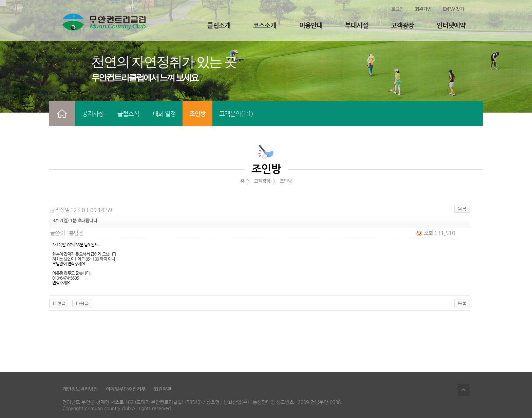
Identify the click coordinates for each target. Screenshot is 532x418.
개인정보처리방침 (80, 389)
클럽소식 (128, 113)
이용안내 (311, 25)
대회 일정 (164, 113)
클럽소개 (219, 25)
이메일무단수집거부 (126, 389)
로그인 (397, 9)
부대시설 (357, 25)
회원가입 (423, 9)
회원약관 (163, 389)
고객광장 (402, 25)
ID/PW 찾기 (453, 9)
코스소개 (265, 25)
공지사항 (93, 113)
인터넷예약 (451, 25)
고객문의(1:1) (236, 113)
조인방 (197, 113)
